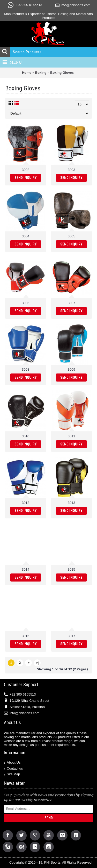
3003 (72, 170)
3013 (72, 503)
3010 (25, 436)
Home (27, 73)
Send (49, 818)
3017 (72, 636)
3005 (72, 236)
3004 (25, 236)
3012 (25, 503)
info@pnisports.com (22, 713)
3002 (25, 170)
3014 (25, 569)
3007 (72, 303)
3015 (72, 569)
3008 (25, 369)
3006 (25, 303)
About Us (12, 763)
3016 (25, 636)
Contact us (13, 769)
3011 (72, 436)
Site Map (12, 774)
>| (37, 663)
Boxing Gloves (62, 73)
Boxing (41, 73)
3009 (72, 369)
